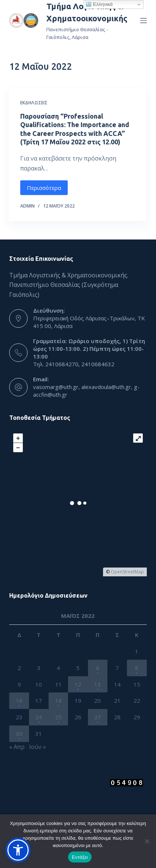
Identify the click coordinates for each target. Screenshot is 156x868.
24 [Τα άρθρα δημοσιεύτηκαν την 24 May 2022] (39, 717)
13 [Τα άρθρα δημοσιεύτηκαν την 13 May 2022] (97, 684)
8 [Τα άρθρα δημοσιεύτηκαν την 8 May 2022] (137, 668)
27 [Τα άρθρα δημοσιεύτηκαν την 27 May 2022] (97, 717)
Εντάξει (80, 857)
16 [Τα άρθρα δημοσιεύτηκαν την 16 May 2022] (19, 700)
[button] (18, 850)
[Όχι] (147, 841)
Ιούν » (38, 747)
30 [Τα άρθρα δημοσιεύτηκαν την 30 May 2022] (19, 734)
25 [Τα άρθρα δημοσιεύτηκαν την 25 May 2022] (58, 717)
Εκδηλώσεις (34, 103)
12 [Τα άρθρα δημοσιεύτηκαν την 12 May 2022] (78, 684)
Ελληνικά (99, 4)
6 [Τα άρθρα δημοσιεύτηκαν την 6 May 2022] (98, 668)
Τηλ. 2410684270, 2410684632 (74, 364)
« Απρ (17, 747)
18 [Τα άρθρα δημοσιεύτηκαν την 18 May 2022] (58, 700)
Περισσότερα (44, 188)
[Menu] (143, 21)
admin (27, 206)
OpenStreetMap (127, 572)
